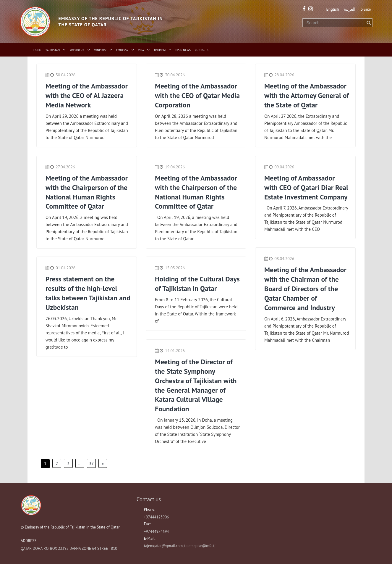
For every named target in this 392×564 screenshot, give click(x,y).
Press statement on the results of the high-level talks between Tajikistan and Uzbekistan (82, 293)
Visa (141, 50)
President (77, 50)
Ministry (100, 50)
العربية (349, 9)
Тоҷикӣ (365, 9)
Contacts (202, 50)
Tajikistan (53, 50)
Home (37, 50)
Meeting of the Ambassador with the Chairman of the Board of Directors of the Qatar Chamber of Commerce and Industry (306, 288)
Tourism (160, 50)
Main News (183, 50)
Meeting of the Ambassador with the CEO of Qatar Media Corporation (196, 95)
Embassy (122, 50)
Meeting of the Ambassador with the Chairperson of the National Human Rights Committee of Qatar (87, 192)
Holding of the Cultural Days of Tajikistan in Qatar (194, 283)
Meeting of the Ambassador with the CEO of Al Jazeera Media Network (87, 95)
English (332, 9)
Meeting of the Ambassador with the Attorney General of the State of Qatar (306, 95)
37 (91, 463)
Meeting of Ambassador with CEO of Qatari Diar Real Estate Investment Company (307, 187)
